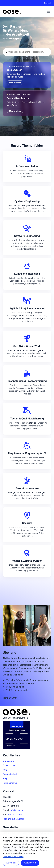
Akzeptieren (30, 863)
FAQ (5, 779)
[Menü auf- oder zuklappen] (49, 12)
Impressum (8, 761)
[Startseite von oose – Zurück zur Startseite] (12, 12)
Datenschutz (9, 765)
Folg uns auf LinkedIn (13, 819)
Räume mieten (10, 783)
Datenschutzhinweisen (13, 856)
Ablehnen (11, 863)
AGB (5, 770)
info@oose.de (17, 810)
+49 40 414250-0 (16, 815)
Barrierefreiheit (10, 774)
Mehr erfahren (12, 698)
